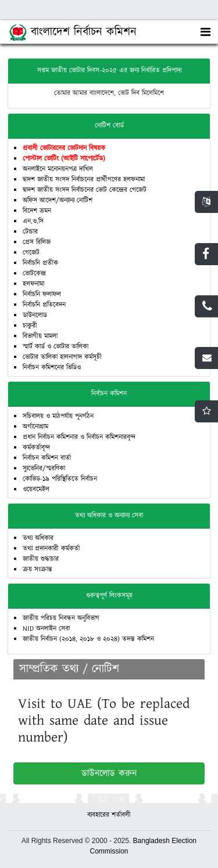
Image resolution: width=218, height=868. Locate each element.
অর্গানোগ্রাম (35, 427)
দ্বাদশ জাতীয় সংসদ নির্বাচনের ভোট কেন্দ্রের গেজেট (85, 190)
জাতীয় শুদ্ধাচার (41, 559)
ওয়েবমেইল (36, 489)
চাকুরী (30, 326)
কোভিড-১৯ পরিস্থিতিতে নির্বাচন (60, 479)
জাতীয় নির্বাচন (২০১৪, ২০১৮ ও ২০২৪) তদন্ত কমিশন (88, 639)
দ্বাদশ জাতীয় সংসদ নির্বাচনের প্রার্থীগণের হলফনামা (84, 180)
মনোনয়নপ (59, 169)
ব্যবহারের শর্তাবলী (109, 815)
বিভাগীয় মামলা (40, 336)
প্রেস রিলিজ (37, 242)
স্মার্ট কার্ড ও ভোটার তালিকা (56, 347)
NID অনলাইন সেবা (46, 629)
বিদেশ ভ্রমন (37, 211)
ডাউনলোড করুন (109, 773)
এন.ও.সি (33, 221)
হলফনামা (33, 284)
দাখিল (85, 169)
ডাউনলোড (35, 315)
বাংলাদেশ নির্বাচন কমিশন (73, 32)
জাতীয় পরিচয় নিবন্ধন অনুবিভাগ (61, 618)
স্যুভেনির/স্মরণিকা (44, 469)
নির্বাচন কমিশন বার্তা (47, 458)
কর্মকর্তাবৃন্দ (36, 448)
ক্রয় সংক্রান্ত (37, 569)
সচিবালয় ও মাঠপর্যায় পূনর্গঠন (58, 416)
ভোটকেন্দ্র (34, 274)
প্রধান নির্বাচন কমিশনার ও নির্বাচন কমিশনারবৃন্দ (79, 437)
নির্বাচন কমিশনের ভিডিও (52, 368)
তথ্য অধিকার (38, 538)
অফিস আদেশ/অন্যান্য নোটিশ (58, 200)
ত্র (75, 169)
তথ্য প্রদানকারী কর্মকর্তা (51, 549)
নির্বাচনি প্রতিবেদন (44, 305)
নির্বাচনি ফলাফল (42, 294)
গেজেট (31, 253)
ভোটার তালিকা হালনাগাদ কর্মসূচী (62, 357)
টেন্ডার (30, 232)
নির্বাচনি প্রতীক (40, 263)
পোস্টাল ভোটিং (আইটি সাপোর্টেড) (64, 159)
